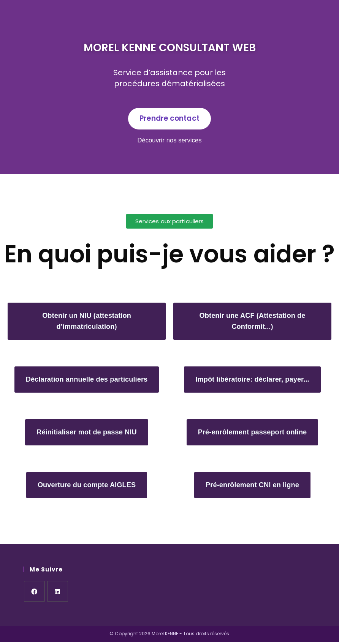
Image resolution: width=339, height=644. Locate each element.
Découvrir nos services (169, 141)
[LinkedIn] (58, 594)
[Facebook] (34, 594)
